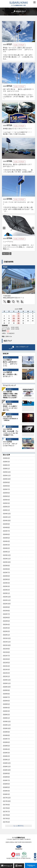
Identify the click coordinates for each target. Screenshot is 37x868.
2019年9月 (6, 732)
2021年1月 (6, 676)
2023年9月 (6, 566)
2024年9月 (6, 524)
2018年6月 (6, 784)
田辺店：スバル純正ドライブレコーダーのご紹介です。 (10, 408)
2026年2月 (6, 465)
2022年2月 (6, 631)
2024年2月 (6, 548)
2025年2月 (6, 507)
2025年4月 (6, 500)
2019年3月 (6, 753)
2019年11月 (7, 725)
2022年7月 (6, 614)
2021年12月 (7, 638)
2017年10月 (7, 801)
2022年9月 (6, 607)
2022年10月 (7, 604)
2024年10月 (7, 521)
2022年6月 (6, 618)
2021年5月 (6, 663)
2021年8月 (6, 652)
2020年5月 (6, 704)
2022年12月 (7, 597)
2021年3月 (6, 670)
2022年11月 (7, 600)
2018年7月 (6, 780)
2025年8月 (6, 486)
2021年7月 (6, 656)
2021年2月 (6, 673)
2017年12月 (7, 798)
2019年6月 (6, 742)
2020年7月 (6, 697)
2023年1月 (6, 593)
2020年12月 (7, 680)
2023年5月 (6, 579)
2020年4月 (6, 708)
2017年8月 (6, 808)
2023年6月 (6, 576)
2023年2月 (6, 590)
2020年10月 (7, 687)
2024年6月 (6, 534)
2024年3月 (6, 545)
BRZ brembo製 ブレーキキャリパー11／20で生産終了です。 (11, 433)
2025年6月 (6, 493)
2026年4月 (6, 458)
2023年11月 (7, 559)
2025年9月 (6, 482)
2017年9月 (6, 805)
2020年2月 (6, 715)
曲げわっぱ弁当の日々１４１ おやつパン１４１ (10, 364)
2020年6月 (6, 701)
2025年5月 (6, 496)
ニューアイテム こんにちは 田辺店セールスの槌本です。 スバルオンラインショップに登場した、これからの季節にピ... (18, 245)
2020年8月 (6, 694)
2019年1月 (6, 760)
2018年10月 (7, 770)
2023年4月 (6, 583)
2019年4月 (6, 749)
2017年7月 (6, 812)
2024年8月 (6, 528)
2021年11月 (7, 642)
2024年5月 (6, 538)
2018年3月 (6, 794)
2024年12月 (7, 514)
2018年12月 (7, 763)
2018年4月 (6, 791)
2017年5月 (6, 819)
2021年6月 (6, 659)
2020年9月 (6, 690)
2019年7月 (6, 739)
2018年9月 (6, 773)
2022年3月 (6, 628)
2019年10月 (7, 728)
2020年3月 (6, 711)
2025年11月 (7, 476)
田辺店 (5, 267)
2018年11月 (7, 767)
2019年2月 (6, 756)
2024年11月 (7, 517)
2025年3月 (6, 503)
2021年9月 (6, 649)
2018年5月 (6, 787)
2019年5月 (6, 746)
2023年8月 (6, 569)
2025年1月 (6, 510)
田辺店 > (7, 357)
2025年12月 (7, 472)
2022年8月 (6, 611)
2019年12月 (7, 722)
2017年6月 (6, 815)
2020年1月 (6, 718)
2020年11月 (7, 683)
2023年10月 (7, 562)
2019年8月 (6, 735)
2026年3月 (6, 462)
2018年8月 (6, 777)
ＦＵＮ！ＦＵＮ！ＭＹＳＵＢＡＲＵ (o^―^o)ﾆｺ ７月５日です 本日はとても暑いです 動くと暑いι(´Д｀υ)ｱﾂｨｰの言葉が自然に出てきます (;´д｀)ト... (18, 207)
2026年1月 (6, 469)
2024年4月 (6, 541)
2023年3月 (6, 586)
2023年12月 (7, 555)
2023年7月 (6, 573)
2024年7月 (6, 531)
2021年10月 (7, 645)
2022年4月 (6, 625)
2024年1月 (6, 552)
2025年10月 (7, 479)
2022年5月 (6, 621)
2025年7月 (6, 489)
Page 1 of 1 (6, 254)
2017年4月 (6, 822)
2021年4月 (6, 666)
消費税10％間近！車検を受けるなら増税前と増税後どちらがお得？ (10, 396)
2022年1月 (6, 635)
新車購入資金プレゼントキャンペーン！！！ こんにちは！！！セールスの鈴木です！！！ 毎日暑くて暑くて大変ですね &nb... (18, 131)
